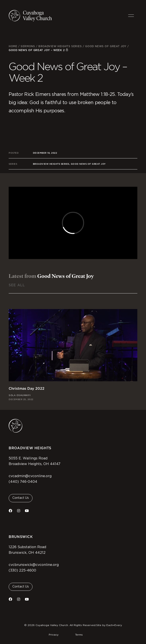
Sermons (28, 46)
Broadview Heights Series (60, 46)
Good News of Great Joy (106, 46)
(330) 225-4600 (22, 570)
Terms (79, 635)
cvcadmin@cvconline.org (30, 476)
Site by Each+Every (109, 625)
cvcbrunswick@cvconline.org (34, 565)
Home (13, 46)
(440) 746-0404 (23, 482)
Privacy (54, 635)
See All (17, 285)
